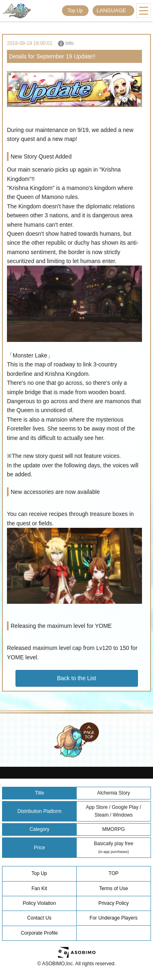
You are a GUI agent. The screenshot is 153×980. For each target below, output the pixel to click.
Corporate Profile (39, 933)
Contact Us (39, 918)
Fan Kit (39, 888)
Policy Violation (39, 903)
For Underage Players (114, 918)
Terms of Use (114, 888)
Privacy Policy (114, 903)
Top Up (75, 11)
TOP (113, 873)
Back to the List (77, 678)
